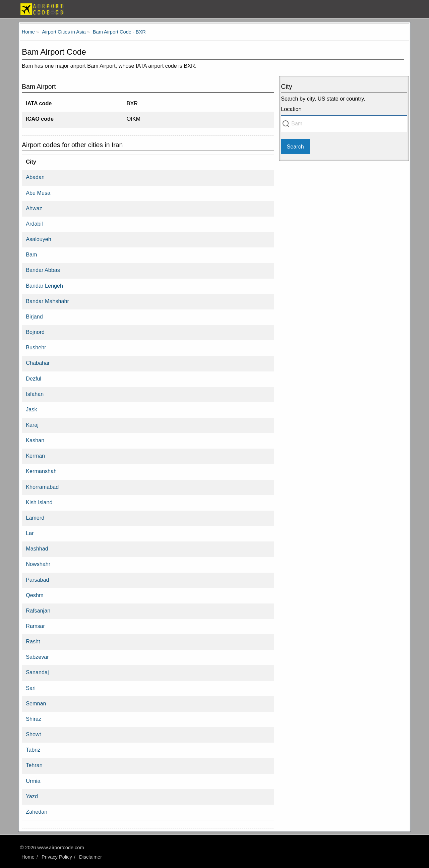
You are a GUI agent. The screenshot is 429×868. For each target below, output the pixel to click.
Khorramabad (42, 487)
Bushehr (36, 347)
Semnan (36, 703)
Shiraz (34, 719)
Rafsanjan (38, 611)
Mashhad (37, 548)
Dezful (34, 379)
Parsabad (37, 580)
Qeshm (35, 595)
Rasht (33, 641)
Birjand (34, 316)
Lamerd (35, 518)
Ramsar (35, 626)
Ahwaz (34, 208)
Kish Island (39, 502)
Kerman (35, 456)
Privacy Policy (57, 857)
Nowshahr (38, 564)
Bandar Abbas (43, 270)
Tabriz (33, 750)
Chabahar (38, 363)
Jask (31, 409)
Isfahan (35, 394)
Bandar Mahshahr (47, 301)
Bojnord (35, 332)
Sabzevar (37, 657)
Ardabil (34, 224)
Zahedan (37, 812)
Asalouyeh (39, 239)
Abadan (35, 177)
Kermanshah (41, 471)
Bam (31, 254)
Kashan (35, 440)
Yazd (32, 796)
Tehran (34, 765)
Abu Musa (38, 193)
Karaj (32, 425)
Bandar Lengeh (44, 286)
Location (291, 109)
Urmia (33, 781)
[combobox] (344, 124)
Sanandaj (37, 672)
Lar (30, 533)
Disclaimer (90, 857)
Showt (33, 734)
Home (28, 857)
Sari (31, 688)
